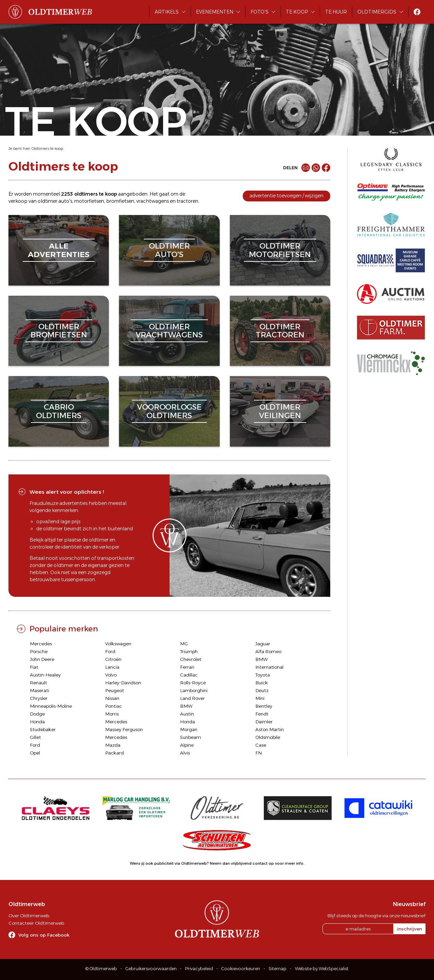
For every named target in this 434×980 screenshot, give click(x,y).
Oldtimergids (377, 12)
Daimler (264, 722)
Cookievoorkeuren (241, 969)
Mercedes (41, 644)
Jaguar (263, 644)
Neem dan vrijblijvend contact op (242, 863)
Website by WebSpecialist (322, 969)
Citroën (113, 659)
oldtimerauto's (169, 250)
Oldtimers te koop (47, 149)
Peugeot (115, 690)
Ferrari (187, 667)
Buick (262, 683)
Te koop (297, 12)
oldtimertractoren (280, 331)
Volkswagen (118, 644)
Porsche (39, 651)
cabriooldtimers (59, 411)
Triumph (189, 651)
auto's (65, 201)
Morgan (189, 729)
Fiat (34, 667)
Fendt (262, 714)
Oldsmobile (268, 737)
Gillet (35, 737)
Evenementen (215, 12)
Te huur (336, 12)
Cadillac (189, 675)
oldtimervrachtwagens (169, 331)
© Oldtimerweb (101, 969)
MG (184, 644)
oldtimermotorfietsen (280, 250)
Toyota (263, 675)
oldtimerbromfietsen (59, 331)
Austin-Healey (45, 675)
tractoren (188, 201)
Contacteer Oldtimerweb (36, 923)
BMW (262, 659)
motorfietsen (89, 201)
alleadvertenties (59, 250)
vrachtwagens (153, 201)
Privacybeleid (199, 969)
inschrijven (410, 929)
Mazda (113, 745)
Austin (187, 714)
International (269, 667)
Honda (37, 722)
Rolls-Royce (193, 683)
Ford (110, 651)
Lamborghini (194, 690)
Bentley (264, 706)
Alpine (187, 745)
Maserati (40, 690)
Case (261, 745)
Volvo (111, 675)
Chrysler (39, 698)
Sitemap (278, 969)
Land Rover (192, 698)
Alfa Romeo (268, 651)
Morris (112, 714)
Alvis (185, 753)
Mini (260, 698)
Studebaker (43, 729)
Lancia (112, 667)
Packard (114, 753)
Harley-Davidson (123, 683)
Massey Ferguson (124, 729)
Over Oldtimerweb (29, 916)
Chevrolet (191, 659)
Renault (38, 683)
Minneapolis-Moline (51, 706)
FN (259, 753)
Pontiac (114, 706)
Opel (35, 753)
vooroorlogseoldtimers (169, 411)
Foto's (260, 12)
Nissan (112, 698)
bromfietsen (120, 201)
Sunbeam (191, 737)
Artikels (167, 12)
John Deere (42, 659)
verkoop (18, 201)
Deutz (262, 690)
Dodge (37, 714)
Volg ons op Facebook (44, 935)
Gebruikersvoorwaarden (151, 969)
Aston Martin (270, 729)
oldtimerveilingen (280, 411)
